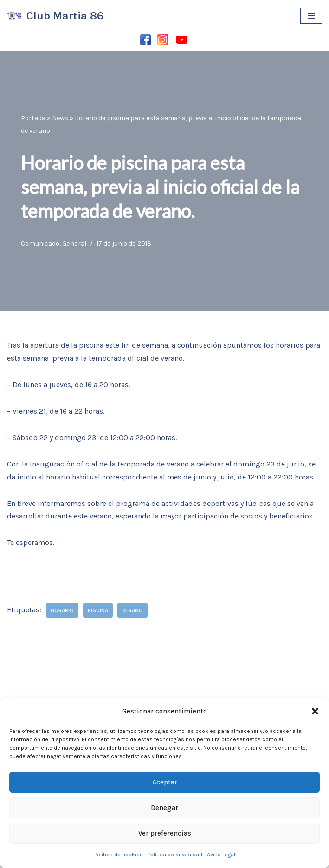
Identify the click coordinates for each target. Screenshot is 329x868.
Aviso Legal (221, 855)
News (60, 118)
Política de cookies (119, 855)
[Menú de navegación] (311, 16)
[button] (315, 711)
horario (62, 610)
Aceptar (165, 782)
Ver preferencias (165, 833)
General (74, 243)
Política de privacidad (175, 855)
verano (132, 610)
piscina (98, 610)
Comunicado (40, 243)
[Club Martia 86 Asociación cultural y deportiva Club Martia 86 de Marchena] (55, 16)
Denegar (164, 808)
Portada (33, 118)
